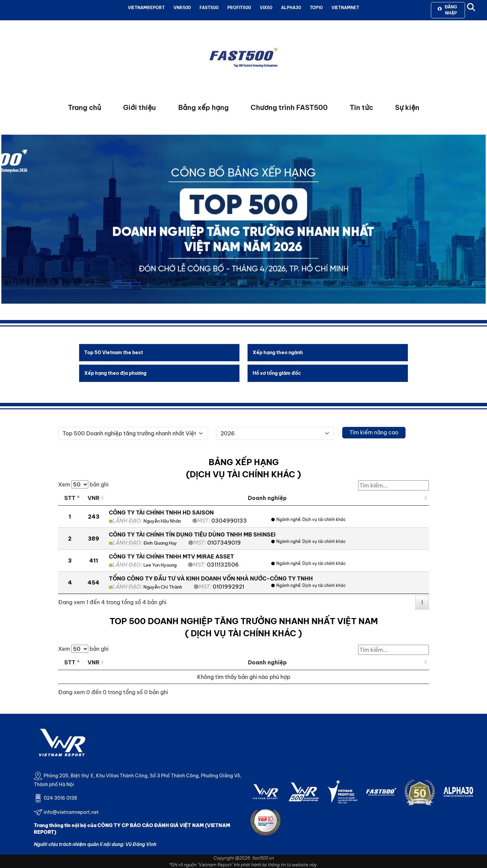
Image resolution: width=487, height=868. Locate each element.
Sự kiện (407, 107)
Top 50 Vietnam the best (114, 352)
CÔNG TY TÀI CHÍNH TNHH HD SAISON (161, 512)
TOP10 (316, 8)
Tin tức (361, 107)
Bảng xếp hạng (203, 107)
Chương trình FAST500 (289, 107)
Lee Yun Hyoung (160, 565)
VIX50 (266, 8)
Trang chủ (85, 107)
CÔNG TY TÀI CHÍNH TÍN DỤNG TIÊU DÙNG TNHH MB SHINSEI (192, 534)
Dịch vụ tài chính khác (324, 519)
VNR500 (182, 8)
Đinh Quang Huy (160, 543)
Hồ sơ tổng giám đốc (277, 373)
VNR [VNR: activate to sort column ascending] (94, 498)
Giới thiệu (140, 107)
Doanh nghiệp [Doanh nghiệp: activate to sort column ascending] (267, 498)
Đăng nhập (447, 10)
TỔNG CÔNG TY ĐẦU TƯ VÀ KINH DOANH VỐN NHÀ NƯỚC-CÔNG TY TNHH (211, 578)
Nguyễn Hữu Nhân (162, 521)
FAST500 (209, 8)
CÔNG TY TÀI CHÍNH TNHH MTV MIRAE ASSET (171, 556)
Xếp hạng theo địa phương (115, 373)
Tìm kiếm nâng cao (374, 432)
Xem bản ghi (83, 484)
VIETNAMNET (345, 8)
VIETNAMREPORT (146, 8)
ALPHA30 (291, 8)
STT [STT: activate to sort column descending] (70, 498)
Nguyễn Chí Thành (163, 587)
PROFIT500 (239, 8)
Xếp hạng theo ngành (278, 352)
